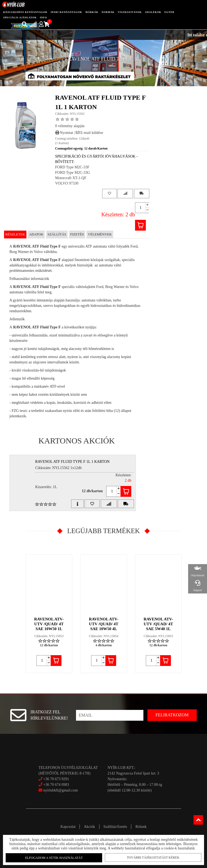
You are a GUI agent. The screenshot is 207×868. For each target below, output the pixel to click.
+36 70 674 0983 (56, 785)
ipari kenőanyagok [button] (66, 12)
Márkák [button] (92, 12)
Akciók (89, 827)
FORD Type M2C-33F (72, 167)
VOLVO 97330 (67, 183)
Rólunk (141, 827)
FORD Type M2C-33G (73, 173)
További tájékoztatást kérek (152, 857)
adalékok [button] (153, 12)
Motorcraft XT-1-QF (71, 178)
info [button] (44, 18)
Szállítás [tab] (57, 234)
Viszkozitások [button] (130, 12)
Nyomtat (64, 133)
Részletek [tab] (15, 234)
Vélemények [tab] (100, 234)
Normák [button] (108, 12)
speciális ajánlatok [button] (20, 18)
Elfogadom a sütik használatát (55, 858)
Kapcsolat (68, 827)
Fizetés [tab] (77, 234)
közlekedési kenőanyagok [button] (25, 12)
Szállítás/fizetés (115, 827)
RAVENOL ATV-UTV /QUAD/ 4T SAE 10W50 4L (104, 624)
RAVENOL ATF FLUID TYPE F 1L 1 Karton (72, 462)
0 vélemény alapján (70, 126)
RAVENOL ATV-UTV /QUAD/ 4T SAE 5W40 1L (158, 624)
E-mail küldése (89, 133)
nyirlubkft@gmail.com (58, 790)
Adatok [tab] (36, 234)
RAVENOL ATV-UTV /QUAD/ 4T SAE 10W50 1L (49, 624)
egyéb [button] (169, 12)
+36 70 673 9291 (56, 779)
